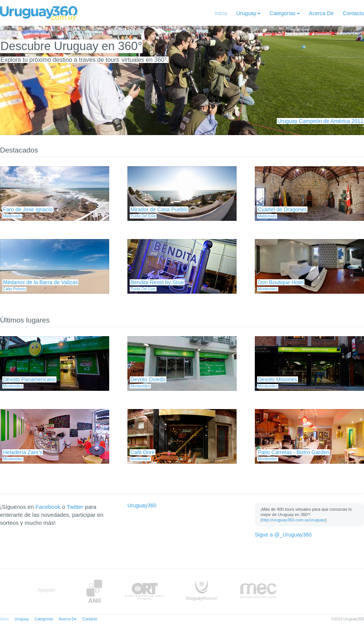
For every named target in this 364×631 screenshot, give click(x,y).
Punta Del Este (143, 216)
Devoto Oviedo (148, 379)
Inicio (221, 13)
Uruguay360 (142, 505)
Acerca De (321, 13)
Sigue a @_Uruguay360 (283, 535)
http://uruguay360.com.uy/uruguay (294, 520)
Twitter (75, 507)
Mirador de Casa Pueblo (159, 209)
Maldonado (12, 216)
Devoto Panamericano (29, 379)
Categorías (282, 13)
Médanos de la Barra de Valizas (40, 282)
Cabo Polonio (14, 289)
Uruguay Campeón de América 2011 (320, 121)
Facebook (48, 507)
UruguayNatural (202, 591)
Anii (94, 591)
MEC (258, 591)
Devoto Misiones (278, 379)
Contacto (353, 13)
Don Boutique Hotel (281, 282)
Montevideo (268, 289)
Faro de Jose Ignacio (28, 209)
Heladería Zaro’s (23, 452)
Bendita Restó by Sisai (157, 282)
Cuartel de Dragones (282, 209)
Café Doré (143, 452)
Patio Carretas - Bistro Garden (293, 452)
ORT (144, 591)
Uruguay (246, 13)
